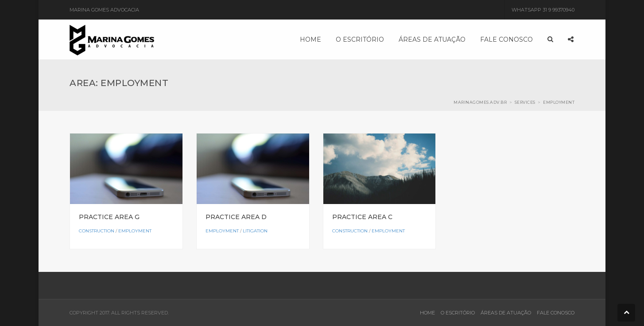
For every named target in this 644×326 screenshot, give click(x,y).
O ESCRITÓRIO (458, 313)
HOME (427, 313)
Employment (135, 231)
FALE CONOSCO (556, 313)
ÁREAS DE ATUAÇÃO (506, 313)
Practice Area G (109, 217)
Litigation (255, 231)
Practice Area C (362, 217)
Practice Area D (236, 217)
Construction (97, 231)
